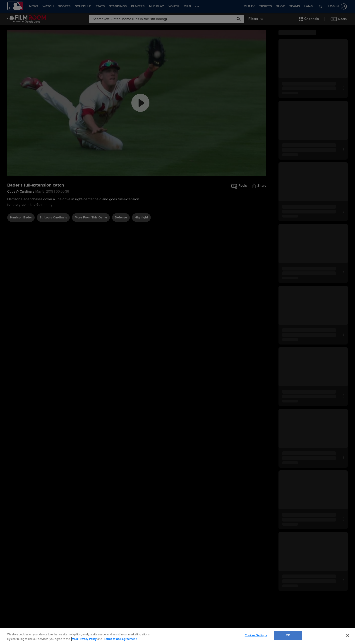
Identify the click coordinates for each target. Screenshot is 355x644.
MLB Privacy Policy (84, 639)
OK (288, 635)
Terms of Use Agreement (120, 639)
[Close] (348, 635)
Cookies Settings (256, 635)
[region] (177, 636)
